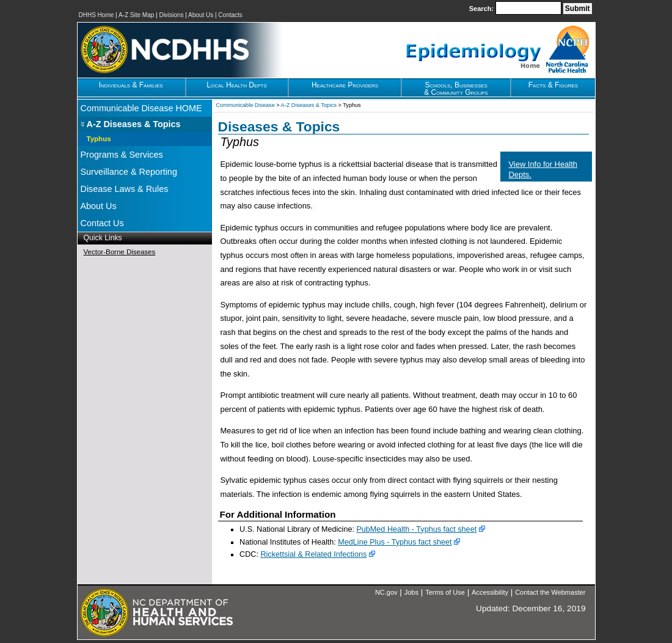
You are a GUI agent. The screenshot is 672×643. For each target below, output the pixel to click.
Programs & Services (122, 155)
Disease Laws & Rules (125, 189)
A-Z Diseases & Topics (134, 124)
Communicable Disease (246, 105)
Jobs (411, 592)
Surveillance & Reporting (129, 172)
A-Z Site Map (136, 15)
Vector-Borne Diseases (120, 252)
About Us (201, 15)
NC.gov (386, 592)
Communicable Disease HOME (141, 108)
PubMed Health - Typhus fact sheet (416, 529)
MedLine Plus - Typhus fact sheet (395, 542)
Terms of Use (445, 592)
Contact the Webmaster (550, 592)
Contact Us (102, 223)
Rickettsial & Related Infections (313, 554)
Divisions (171, 15)
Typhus (99, 139)
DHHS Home (97, 15)
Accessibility (490, 592)
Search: (482, 9)
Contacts (230, 15)
